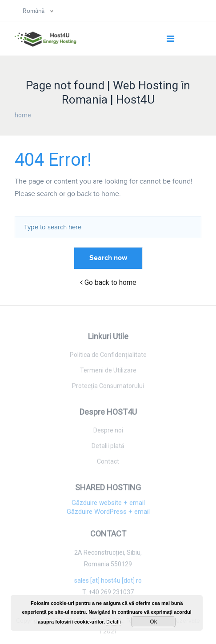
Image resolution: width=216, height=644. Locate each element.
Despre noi (108, 432)
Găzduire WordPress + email (108, 514)
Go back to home (108, 282)
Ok (153, 622)
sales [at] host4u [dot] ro (108, 583)
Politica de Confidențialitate (108, 356)
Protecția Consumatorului (108, 388)
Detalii (114, 622)
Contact (108, 463)
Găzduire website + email (108, 505)
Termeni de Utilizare (108, 372)
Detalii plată (108, 448)
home (23, 115)
